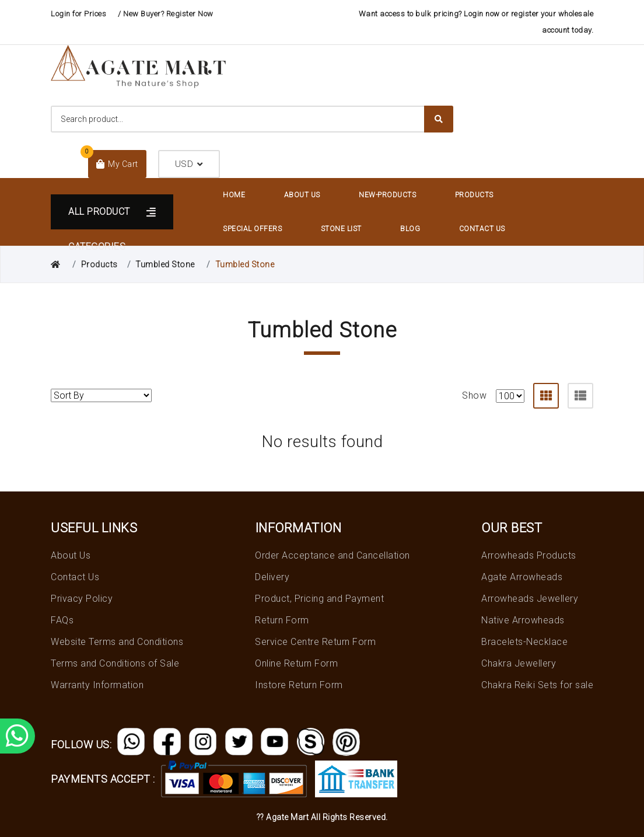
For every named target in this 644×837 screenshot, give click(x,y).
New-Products (387, 195)
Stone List (341, 229)
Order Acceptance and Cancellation (332, 555)
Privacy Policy (82, 599)
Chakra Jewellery (519, 663)
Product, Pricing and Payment (319, 599)
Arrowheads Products (529, 555)
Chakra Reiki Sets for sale (537, 685)
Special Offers (252, 229)
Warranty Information (97, 685)
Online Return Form (296, 663)
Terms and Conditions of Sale (115, 663)
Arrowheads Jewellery (530, 599)
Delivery (272, 577)
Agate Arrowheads (522, 577)
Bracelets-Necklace (524, 642)
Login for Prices (78, 14)
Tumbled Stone (165, 264)
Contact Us (482, 229)
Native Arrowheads (523, 620)
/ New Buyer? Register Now (166, 14)
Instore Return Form (299, 685)
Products (474, 195)
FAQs (62, 620)
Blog (410, 229)
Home (234, 195)
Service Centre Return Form (315, 642)
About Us (302, 195)
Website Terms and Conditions (117, 642)
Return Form (282, 620)
